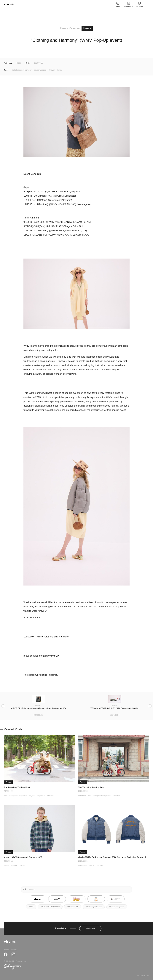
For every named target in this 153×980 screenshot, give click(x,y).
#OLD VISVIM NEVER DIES (50, 907)
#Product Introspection (117, 907)
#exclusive (83, 866)
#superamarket (40, 70)
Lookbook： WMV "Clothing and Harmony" (46, 637)
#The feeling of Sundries (94, 907)
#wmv (60, 70)
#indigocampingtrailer (18, 796)
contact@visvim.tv (49, 656)
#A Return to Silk (73, 907)
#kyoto (32, 796)
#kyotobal (41, 796)
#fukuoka (82, 796)
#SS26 (31, 907)
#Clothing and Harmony (22, 70)
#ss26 (6, 866)
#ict (5, 796)
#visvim (52, 70)
